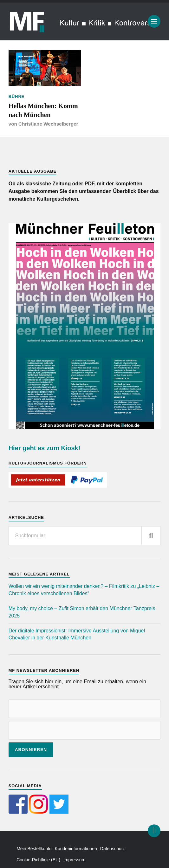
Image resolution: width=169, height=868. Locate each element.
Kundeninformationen (76, 849)
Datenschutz (113, 849)
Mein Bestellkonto (34, 849)
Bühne (17, 96)
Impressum (74, 860)
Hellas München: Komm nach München (43, 110)
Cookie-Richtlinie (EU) (38, 860)
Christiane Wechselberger (48, 124)
